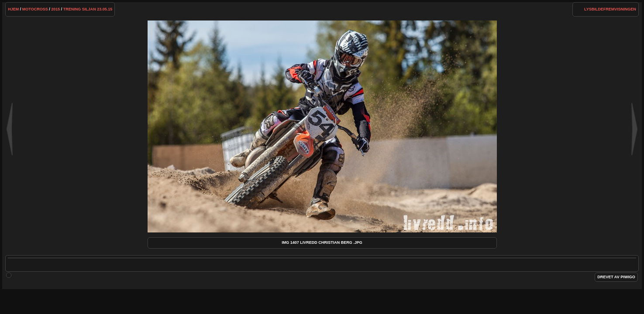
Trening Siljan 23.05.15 (88, 9)
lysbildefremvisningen (610, 9)
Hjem (13, 9)
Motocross (35, 9)
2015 (55, 9)
